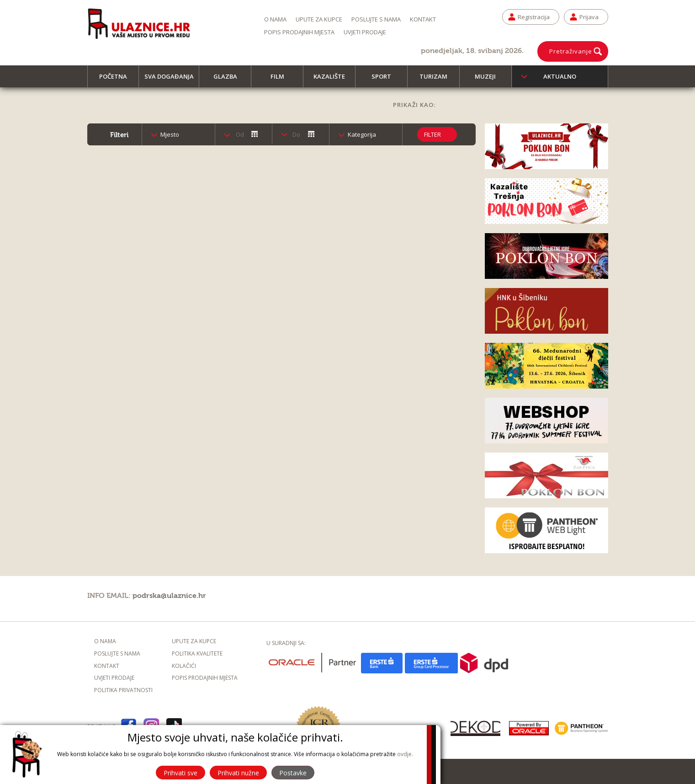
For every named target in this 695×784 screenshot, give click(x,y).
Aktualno (560, 76)
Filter (432, 134)
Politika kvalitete (197, 653)
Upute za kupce (319, 19)
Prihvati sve (180, 773)
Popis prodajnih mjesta (299, 32)
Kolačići (184, 666)
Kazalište (333, 80)
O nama (275, 19)
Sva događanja (172, 80)
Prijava (589, 17)
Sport (385, 80)
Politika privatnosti (123, 690)
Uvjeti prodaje (365, 32)
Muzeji (489, 80)
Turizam (438, 80)
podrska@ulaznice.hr (169, 596)
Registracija (534, 17)
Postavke (293, 773)
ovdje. (405, 754)
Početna (117, 80)
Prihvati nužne (238, 773)
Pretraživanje (571, 51)
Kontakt (423, 19)
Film (281, 80)
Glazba (229, 80)
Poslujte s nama (376, 19)
